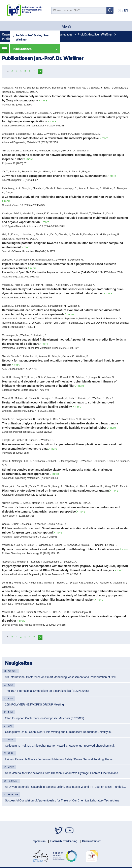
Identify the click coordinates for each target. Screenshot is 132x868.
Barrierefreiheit (91, 841)
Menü (66, 27)
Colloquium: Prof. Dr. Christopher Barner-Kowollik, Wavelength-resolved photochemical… (61, 746)
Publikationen (22, 49)
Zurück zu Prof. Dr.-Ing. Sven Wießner (32, 37)
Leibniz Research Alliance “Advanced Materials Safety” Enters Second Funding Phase (59, 759)
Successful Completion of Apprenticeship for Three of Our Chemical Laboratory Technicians (62, 800)
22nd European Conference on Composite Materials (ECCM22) (45, 718)
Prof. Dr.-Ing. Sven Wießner (95, 34)
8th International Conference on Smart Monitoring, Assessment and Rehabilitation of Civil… (62, 677)
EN (126, 10)
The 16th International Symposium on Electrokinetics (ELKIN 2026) (47, 691)
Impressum (39, 841)
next (40, 71)
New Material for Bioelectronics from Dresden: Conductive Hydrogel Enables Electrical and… (63, 773)
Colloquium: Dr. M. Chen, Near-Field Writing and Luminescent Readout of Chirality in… (59, 732)
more (44, 100)
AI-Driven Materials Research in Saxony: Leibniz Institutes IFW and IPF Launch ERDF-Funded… (65, 787)
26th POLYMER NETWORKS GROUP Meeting (34, 704)
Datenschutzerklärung (64, 841)
